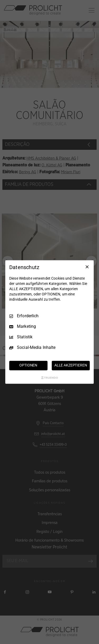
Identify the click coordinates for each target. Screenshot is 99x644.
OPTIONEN (28, 365)
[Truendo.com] (50, 378)
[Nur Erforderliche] (87, 267)
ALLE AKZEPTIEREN (71, 365)
